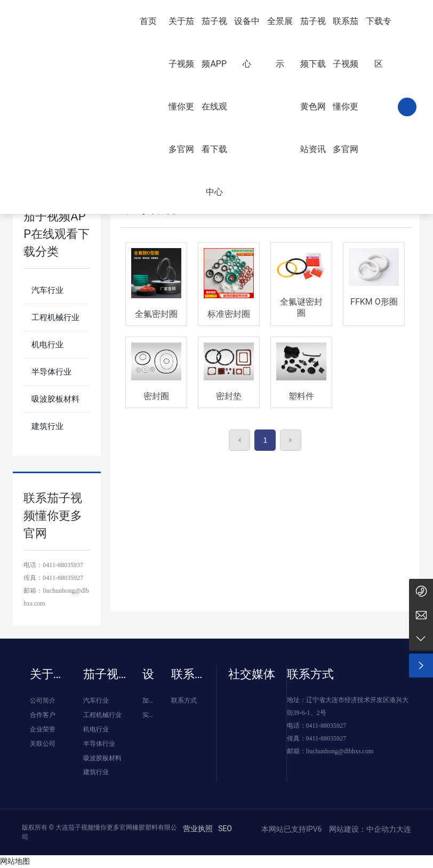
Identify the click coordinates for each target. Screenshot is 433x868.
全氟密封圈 (156, 314)
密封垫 (229, 396)
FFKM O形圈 (374, 302)
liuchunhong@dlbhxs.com (340, 751)
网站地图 (15, 861)
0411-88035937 (63, 565)
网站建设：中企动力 (362, 829)
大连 (404, 829)
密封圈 (156, 396)
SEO (225, 829)
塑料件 (301, 396)
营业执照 (198, 829)
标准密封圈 (229, 314)
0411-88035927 (63, 578)
